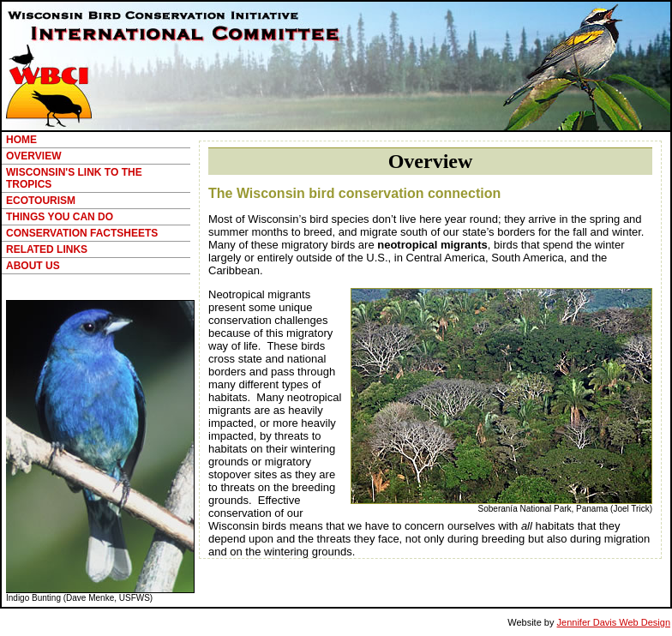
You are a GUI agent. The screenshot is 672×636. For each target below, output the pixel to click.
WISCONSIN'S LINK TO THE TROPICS (74, 178)
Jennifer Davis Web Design (614, 622)
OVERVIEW (33, 156)
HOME (21, 140)
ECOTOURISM (41, 201)
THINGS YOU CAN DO (60, 217)
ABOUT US (33, 266)
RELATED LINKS (47, 249)
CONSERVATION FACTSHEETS (82, 233)
